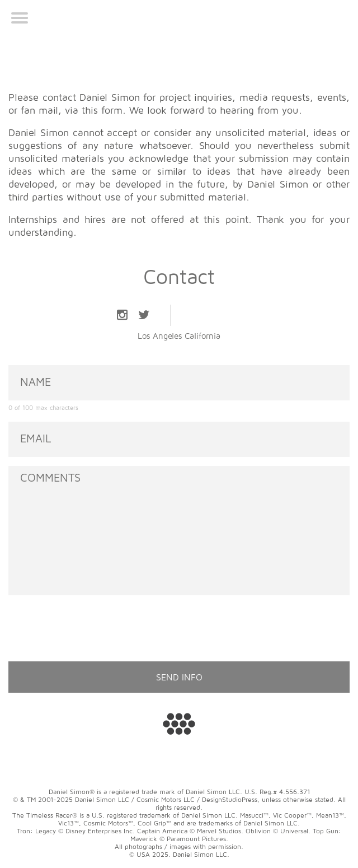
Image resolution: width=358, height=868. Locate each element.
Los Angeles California (179, 336)
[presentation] (93, 626)
